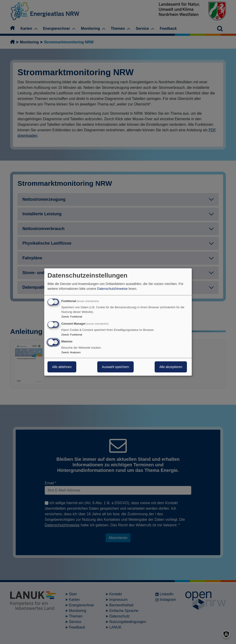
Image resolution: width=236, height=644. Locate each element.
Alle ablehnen (62, 367)
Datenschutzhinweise (112, 289)
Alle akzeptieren (171, 367)
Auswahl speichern (115, 367)
